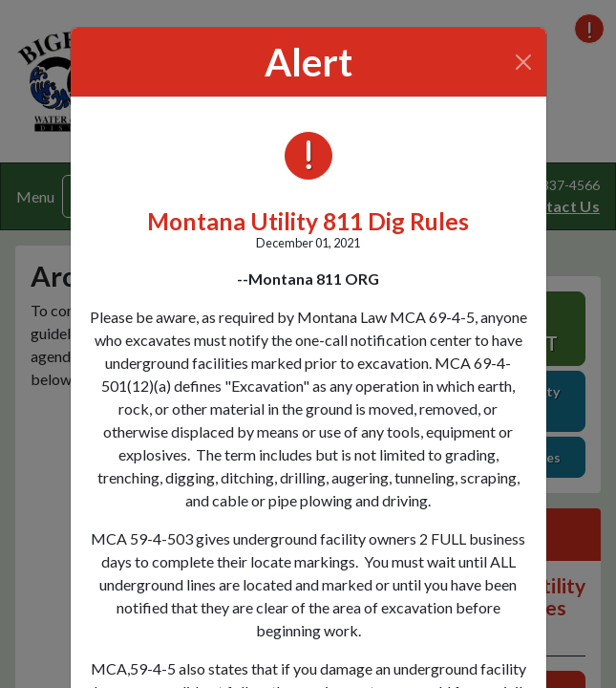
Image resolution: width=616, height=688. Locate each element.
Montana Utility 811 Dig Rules (308, 221)
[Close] (523, 62)
